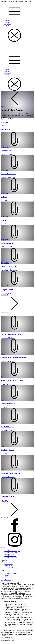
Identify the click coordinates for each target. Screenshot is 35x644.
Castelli (3, 331)
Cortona (4, 224)
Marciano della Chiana (9, 177)
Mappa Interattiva (6, 580)
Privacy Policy (5, 518)
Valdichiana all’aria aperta (12, 551)
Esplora (7, 22)
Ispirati (7, 21)
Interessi (7, 575)
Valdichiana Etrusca (10, 556)
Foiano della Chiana (8, 247)
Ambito (7, 26)
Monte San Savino (7, 154)
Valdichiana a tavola (11, 558)
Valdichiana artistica (11, 553)
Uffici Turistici (9, 567)
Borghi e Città (5, 147)
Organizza (8, 24)
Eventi (6, 577)
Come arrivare (9, 564)
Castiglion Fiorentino (8, 293)
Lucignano (5, 201)
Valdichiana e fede (10, 554)
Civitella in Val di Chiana (9, 270)
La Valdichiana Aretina (11, 573)
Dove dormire (9, 565)
